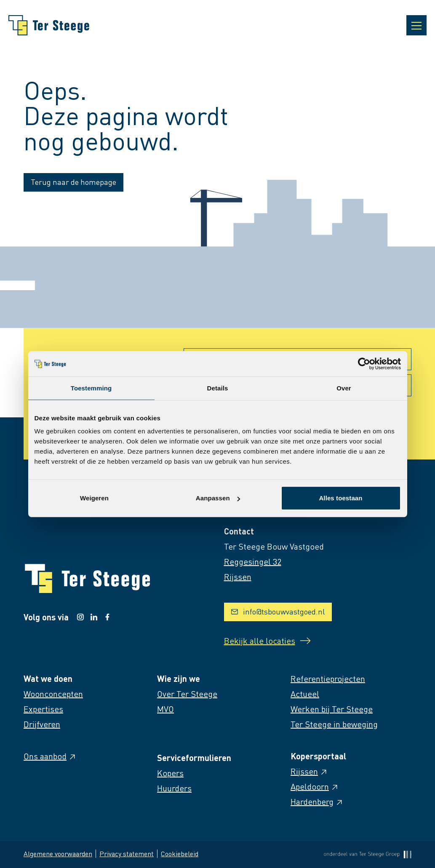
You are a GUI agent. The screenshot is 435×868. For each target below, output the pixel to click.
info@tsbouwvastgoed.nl (278, 611)
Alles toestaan (340, 498)
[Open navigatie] (416, 25)
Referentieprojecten (328, 678)
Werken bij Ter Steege (332, 709)
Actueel (305, 694)
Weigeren (94, 498)
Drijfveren (42, 724)
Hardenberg (317, 801)
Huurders (174, 788)
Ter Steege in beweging (334, 724)
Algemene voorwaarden (58, 853)
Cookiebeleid (180, 853)
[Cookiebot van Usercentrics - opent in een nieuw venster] (364, 363)
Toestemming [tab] (91, 388)
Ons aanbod (50, 756)
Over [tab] (344, 388)
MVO (165, 709)
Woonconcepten (53, 694)
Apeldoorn (315, 786)
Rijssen (309, 771)
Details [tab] (218, 388)
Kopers (170, 773)
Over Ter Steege (187, 694)
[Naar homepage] (49, 25)
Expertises (43, 709)
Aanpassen (218, 498)
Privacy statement (127, 853)
